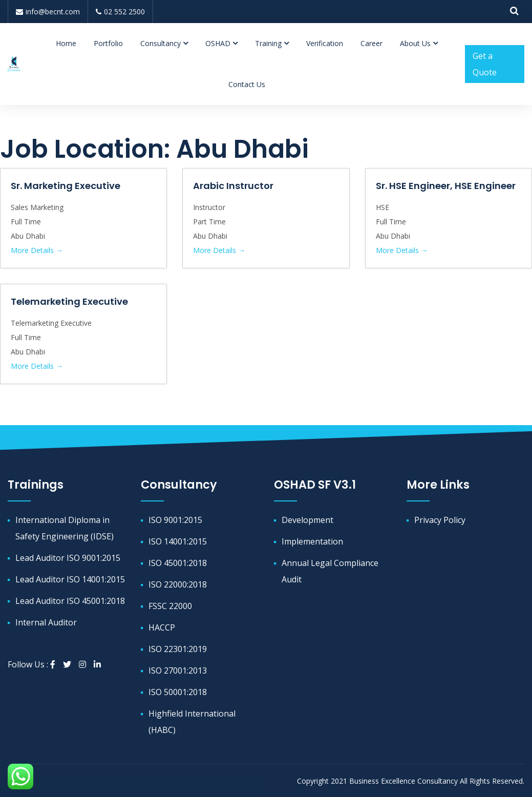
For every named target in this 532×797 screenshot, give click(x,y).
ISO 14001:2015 (178, 541)
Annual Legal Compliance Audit (330, 571)
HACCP (162, 627)
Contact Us (247, 84)
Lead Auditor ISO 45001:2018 (70, 601)
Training (268, 43)
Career (371, 43)
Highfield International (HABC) (192, 722)
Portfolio (108, 43)
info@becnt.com (48, 12)
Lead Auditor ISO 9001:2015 (68, 558)
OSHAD (218, 43)
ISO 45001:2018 (178, 563)
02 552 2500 (120, 12)
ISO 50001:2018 (178, 692)
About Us (415, 43)
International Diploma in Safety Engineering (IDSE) (65, 528)
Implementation (312, 541)
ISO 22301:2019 (178, 649)
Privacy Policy (440, 520)
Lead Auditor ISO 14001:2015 (70, 579)
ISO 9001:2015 (175, 520)
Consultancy (161, 43)
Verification (325, 43)
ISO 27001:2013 (178, 670)
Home (66, 43)
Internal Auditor (46, 622)
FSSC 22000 (170, 606)
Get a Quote (485, 64)
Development (307, 520)
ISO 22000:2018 (178, 584)
